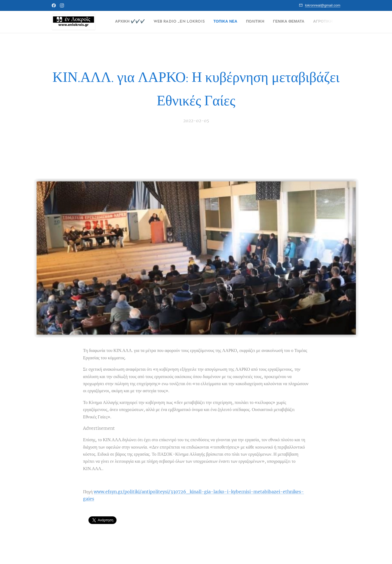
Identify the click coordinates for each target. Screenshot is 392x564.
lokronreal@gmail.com (323, 5)
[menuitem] (134, 22)
